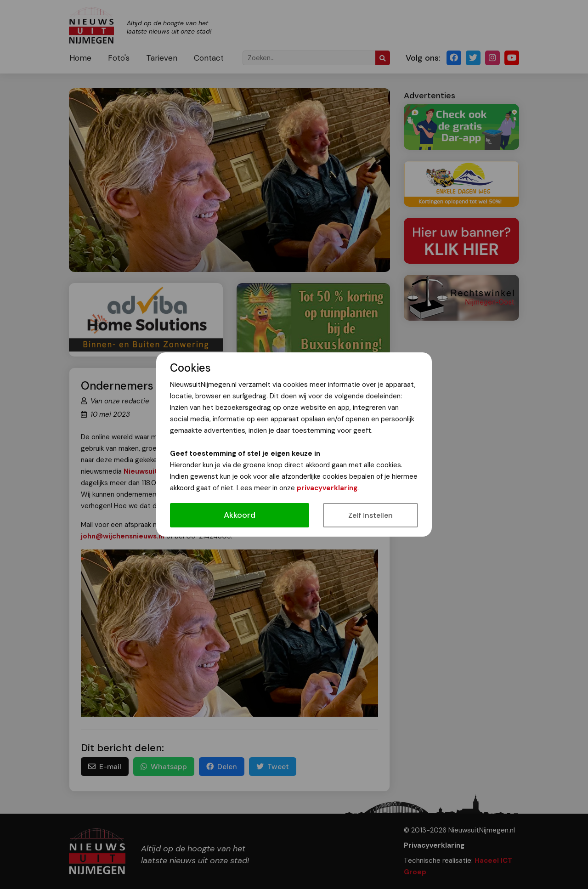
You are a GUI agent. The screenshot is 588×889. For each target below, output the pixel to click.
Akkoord (240, 515)
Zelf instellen (370, 515)
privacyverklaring (327, 488)
